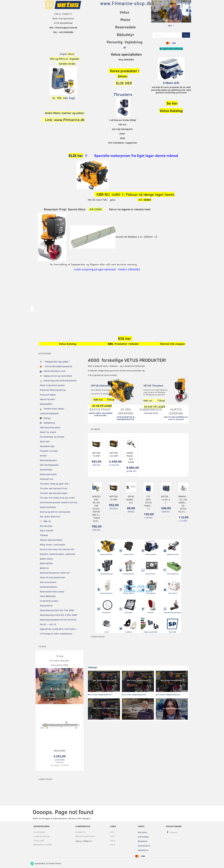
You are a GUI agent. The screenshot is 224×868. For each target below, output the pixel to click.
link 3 (113, 840)
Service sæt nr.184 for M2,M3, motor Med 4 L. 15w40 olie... (96, 509)
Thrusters (123, 94)
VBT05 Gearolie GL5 (131, 499)
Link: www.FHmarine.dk (65, 120)
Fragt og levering (41, 836)
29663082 (134, 269)
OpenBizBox (40, 863)
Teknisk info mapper (172, 344)
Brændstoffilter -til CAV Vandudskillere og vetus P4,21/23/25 (183, 504)
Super (63, 54)
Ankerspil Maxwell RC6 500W (131, 457)
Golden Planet (55, 863)
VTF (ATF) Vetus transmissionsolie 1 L (148, 502)
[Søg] (186, 35)
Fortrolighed (39, 832)
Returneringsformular (85, 836)
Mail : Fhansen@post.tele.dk (63, 28)
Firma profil (39, 840)
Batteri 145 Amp (114, 454)
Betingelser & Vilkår (43, 845)
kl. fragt (63, 98)
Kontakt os (80, 832)
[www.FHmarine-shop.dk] (126, 3)
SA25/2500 (59, 751)
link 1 (113, 832)
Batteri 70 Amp (96, 454)
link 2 (113, 836)
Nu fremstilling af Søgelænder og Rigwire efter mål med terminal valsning (93, 264)
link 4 (113, 845)
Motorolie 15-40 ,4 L (166, 499)
